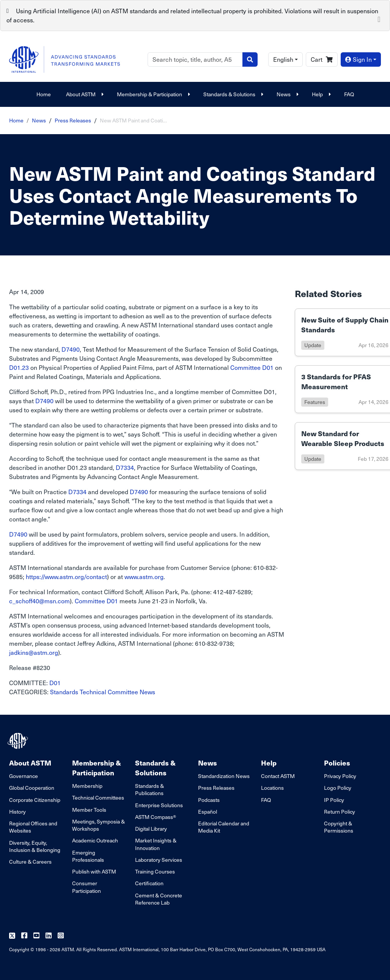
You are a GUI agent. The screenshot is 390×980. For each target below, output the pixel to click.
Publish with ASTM (94, 871)
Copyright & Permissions (339, 827)
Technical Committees (98, 798)
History (17, 812)
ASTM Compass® (156, 817)
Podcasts (209, 800)
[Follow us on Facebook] (24, 936)
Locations (272, 788)
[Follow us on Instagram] (61, 936)
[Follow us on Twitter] (12, 936)
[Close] (379, 19)
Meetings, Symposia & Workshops (98, 825)
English (283, 59)
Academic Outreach (95, 840)
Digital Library (151, 829)
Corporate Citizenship (35, 800)
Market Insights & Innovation (156, 844)
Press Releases (73, 120)
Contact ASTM (278, 776)
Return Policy (340, 812)
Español (208, 812)
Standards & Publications (149, 789)
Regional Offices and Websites (33, 827)
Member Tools (89, 810)
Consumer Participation (86, 887)
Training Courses (155, 871)
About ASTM (84, 94)
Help (320, 94)
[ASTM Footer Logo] (19, 741)
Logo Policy (338, 788)
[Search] (195, 59)
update (313, 345)
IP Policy (334, 800)
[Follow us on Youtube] (36, 936)
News (287, 94)
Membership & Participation (153, 94)
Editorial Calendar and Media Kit (224, 827)
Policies (337, 763)
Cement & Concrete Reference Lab (159, 899)
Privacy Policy (340, 776)
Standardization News (224, 776)
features (315, 402)
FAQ (349, 94)
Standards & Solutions (232, 94)
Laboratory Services (159, 860)
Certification (149, 883)
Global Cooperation (32, 788)
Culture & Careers (30, 862)
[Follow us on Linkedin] (49, 936)
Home (44, 94)
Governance (24, 776)
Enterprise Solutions (159, 805)
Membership (87, 786)
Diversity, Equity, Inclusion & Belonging (35, 846)
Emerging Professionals (88, 856)
